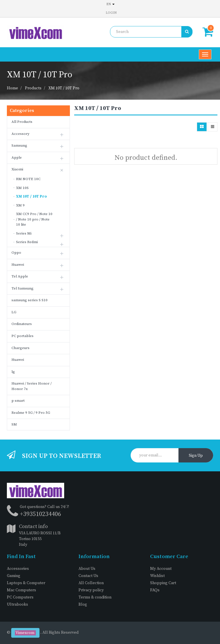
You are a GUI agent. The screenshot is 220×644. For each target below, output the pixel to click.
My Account (161, 569)
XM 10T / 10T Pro (64, 88)
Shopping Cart (163, 583)
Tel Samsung (22, 288)
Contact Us (88, 576)
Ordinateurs (22, 324)
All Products (22, 122)
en (111, 4)
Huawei (18, 265)
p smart (18, 401)
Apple (17, 157)
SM (14, 424)
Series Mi (24, 233)
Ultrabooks (17, 604)
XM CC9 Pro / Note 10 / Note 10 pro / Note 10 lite (34, 219)
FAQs (155, 590)
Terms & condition (95, 597)
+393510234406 (40, 514)
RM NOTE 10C (28, 179)
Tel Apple (20, 276)
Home (12, 88)
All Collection (91, 583)
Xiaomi (17, 169)
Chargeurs (20, 348)
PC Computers (20, 597)
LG (14, 312)
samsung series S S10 (30, 300)
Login (111, 13)
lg (13, 372)
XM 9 (20, 205)
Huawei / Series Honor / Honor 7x (32, 386)
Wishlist (157, 576)
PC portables (22, 336)
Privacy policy (91, 590)
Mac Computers (21, 590)
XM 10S (22, 188)
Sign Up (196, 456)
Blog (83, 604)
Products (33, 88)
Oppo (16, 253)
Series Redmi (27, 242)
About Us (87, 569)
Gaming (14, 576)
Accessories (18, 569)
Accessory (20, 134)
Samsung (19, 145)
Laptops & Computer (26, 583)
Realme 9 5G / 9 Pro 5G (31, 413)
